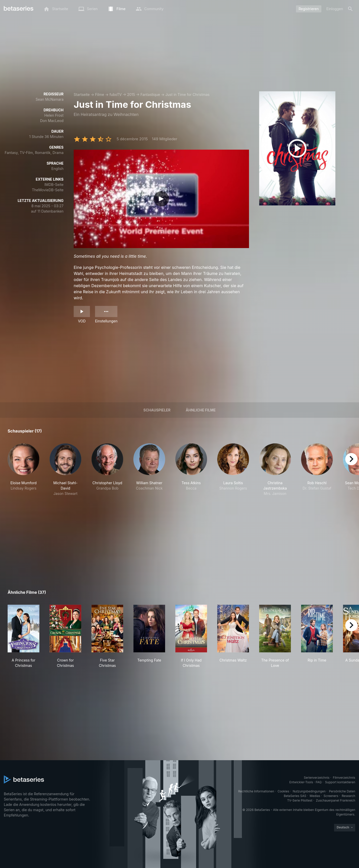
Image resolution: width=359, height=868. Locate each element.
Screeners (331, 796)
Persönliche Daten (342, 791)
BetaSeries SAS (295, 796)
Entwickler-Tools (301, 782)
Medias (315, 796)
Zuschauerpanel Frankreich (335, 800)
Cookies (283, 791)
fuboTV (116, 94)
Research (348, 796)
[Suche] (350, 9)
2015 (131, 94)
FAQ (319, 782)
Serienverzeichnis (317, 778)
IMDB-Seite (54, 185)
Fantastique (150, 94)
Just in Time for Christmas (188, 94)
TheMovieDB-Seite (48, 190)
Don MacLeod (52, 121)
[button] (24, 470)
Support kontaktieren (340, 782)
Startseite (82, 94)
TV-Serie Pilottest (300, 800)
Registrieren (309, 9)
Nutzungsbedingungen (309, 791)
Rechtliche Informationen (256, 791)
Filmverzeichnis (344, 778)
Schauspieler (157, 410)
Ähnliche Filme (201, 410)
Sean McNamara (50, 99)
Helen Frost (54, 115)
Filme (99, 94)
